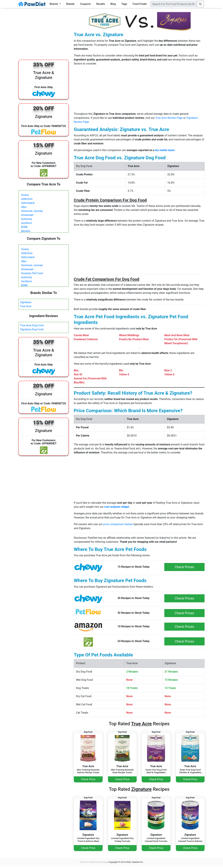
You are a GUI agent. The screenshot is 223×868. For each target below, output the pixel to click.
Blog (113, 4)
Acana (25, 195)
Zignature (26, 302)
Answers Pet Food (32, 273)
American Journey (32, 211)
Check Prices (184, 567)
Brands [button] (54, 4)
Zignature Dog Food (32, 329)
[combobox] (174, 4)
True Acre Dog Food (32, 325)
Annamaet (27, 215)
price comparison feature (118, 524)
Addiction (27, 199)
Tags (124, 4)
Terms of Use (86, 862)
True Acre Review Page (169, 118)
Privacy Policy (100, 862)
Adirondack (28, 203)
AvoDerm (27, 223)
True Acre (26, 306)
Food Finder (140, 4)
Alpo (24, 207)
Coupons (85, 4)
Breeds (70, 4)
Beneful (26, 231)
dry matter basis (165, 150)
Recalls (101, 4)
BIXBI (24, 227)
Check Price (88, 779)
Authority (26, 219)
